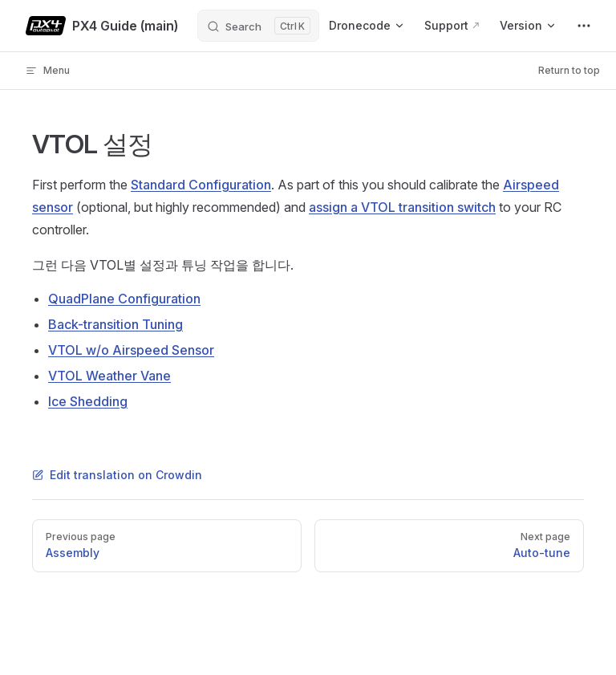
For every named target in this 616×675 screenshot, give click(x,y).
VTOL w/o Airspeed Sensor (131, 350)
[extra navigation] (584, 26)
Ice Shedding (88, 401)
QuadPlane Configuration (124, 299)
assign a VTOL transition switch (402, 207)
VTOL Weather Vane (109, 376)
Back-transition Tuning (115, 324)
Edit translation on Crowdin (117, 475)
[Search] (258, 26)
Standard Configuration (201, 185)
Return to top (569, 70)
